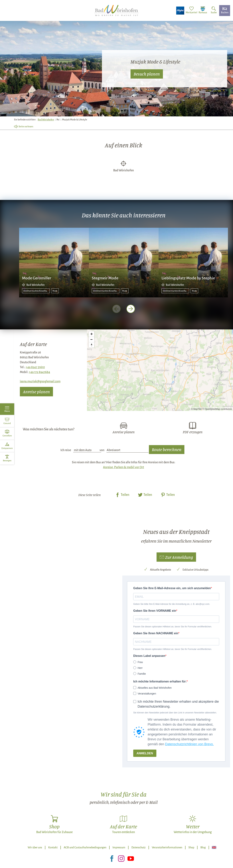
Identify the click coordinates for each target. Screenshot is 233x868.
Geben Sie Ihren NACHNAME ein (156, 633)
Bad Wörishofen (46, 120)
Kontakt (53, 847)
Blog (203, 847)
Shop (191, 847)
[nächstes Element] (131, 309)
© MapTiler (196, 409)
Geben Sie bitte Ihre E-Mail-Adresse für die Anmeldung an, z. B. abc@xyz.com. (172, 604)
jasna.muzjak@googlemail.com (40, 381)
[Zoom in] (92, 334)
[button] (176, 557)
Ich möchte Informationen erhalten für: (160, 681)
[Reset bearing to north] (92, 345)
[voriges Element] (116, 309)
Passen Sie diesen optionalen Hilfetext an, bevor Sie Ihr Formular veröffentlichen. (173, 627)
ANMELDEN (145, 753)
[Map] (160, 370)
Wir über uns (35, 847)
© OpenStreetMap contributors (217, 409)
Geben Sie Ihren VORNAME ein (155, 611)
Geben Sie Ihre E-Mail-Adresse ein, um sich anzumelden (172, 588)
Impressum (119, 847)
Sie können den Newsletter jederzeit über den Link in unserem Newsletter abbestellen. (175, 713)
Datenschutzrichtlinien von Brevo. (189, 744)
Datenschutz (139, 847)
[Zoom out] (92, 339)
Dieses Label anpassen (149, 656)
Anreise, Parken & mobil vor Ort (124, 467)
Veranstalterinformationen (167, 847)
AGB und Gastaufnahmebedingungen (85, 847)
